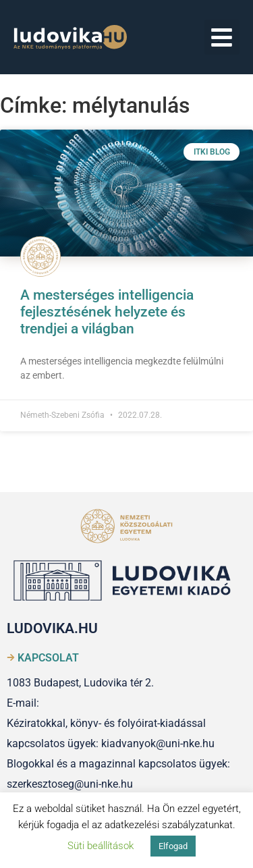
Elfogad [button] (173, 846)
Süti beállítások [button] (101, 846)
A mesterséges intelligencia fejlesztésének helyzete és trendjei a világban (107, 312)
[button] (222, 37)
